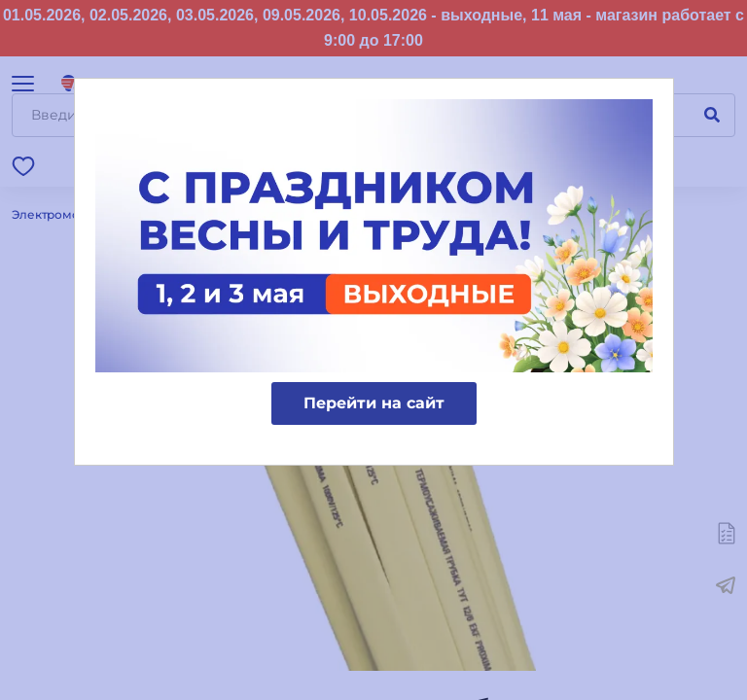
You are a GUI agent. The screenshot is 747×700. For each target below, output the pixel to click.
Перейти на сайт (374, 403)
